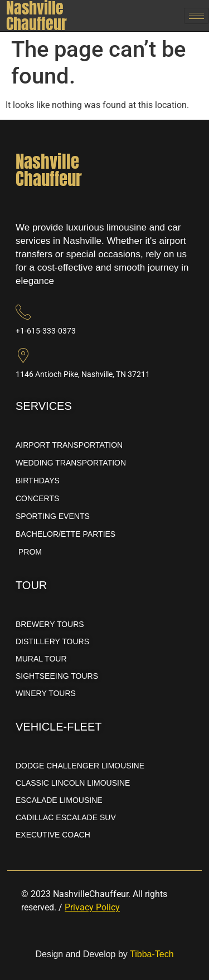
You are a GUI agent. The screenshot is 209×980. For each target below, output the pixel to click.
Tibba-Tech (152, 954)
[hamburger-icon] (196, 16)
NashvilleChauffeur (49, 170)
